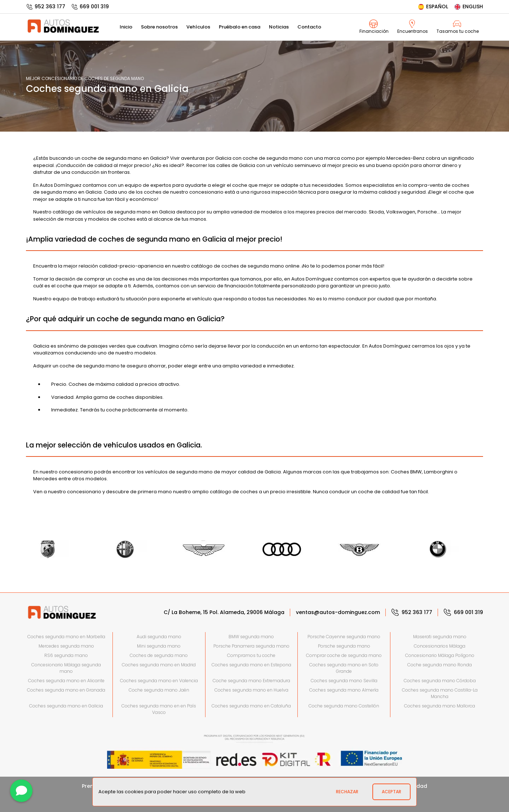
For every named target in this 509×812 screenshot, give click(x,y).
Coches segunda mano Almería (344, 690)
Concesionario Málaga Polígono (440, 655)
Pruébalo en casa (240, 27)
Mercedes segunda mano (66, 646)
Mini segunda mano (159, 646)
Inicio (126, 27)
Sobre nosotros (159, 27)
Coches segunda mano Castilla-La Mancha (440, 693)
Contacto (309, 27)
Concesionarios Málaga (440, 646)
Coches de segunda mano (159, 655)
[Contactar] (21, 791)
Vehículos (198, 27)
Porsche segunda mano (344, 646)
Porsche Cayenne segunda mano (344, 637)
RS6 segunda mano (66, 655)
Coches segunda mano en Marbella (66, 637)
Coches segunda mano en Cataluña (251, 706)
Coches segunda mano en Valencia (159, 681)
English (468, 6)
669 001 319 (90, 6)
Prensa (91, 786)
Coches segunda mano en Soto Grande (344, 668)
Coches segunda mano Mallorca (440, 706)
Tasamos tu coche (458, 27)
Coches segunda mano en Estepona (251, 665)
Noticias (279, 27)
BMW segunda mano (251, 637)
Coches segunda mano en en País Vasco (159, 709)
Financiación (374, 27)
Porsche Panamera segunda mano (251, 646)
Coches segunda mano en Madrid (159, 665)
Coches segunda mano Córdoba (440, 681)
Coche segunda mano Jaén (159, 690)
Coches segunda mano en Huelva (251, 690)
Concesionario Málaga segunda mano (66, 668)
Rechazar (347, 792)
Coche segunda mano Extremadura (251, 681)
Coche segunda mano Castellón (344, 706)
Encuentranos (413, 27)
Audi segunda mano (159, 637)
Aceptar (391, 792)
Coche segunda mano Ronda (440, 665)
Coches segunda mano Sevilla (344, 681)
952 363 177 (46, 6)
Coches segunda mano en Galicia (66, 706)
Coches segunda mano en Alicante (66, 681)
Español (433, 6)
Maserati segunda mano (440, 637)
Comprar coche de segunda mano (344, 655)
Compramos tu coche (251, 655)
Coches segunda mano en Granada (66, 690)
